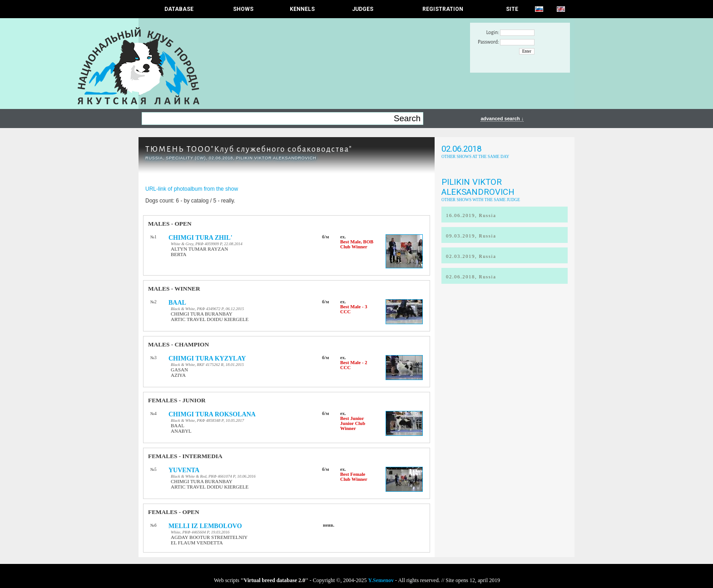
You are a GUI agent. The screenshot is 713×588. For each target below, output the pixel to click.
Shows (243, 9)
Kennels (302, 9)
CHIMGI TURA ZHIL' (201, 238)
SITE (512, 9)
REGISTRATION (443, 9)
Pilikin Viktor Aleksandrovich (478, 187)
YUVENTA (184, 470)
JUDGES (363, 9)
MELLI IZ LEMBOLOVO (205, 526)
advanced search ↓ (502, 119)
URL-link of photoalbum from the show (192, 189)
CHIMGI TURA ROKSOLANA (212, 414)
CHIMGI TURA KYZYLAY (207, 358)
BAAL (177, 303)
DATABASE (179, 9)
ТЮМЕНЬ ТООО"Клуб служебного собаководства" (249, 149)
